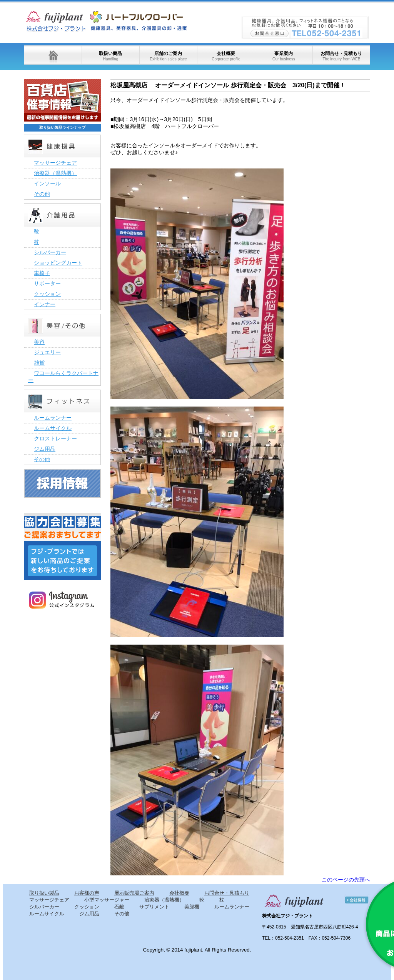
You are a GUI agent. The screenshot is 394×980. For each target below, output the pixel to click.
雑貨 (39, 363)
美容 (39, 342)
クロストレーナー (55, 438)
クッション (47, 294)
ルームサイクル (53, 428)
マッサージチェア (55, 163)
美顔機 (192, 907)
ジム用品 (45, 449)
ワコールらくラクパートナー (63, 377)
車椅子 (42, 273)
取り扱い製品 (44, 893)
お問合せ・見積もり (341, 56)
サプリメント (154, 907)
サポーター (47, 283)
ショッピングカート (58, 263)
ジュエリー (47, 352)
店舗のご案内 (168, 56)
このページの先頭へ (346, 880)
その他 (42, 194)
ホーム (53, 55)
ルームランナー (53, 418)
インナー (45, 304)
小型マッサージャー (107, 900)
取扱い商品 (110, 56)
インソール (47, 183)
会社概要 (226, 56)
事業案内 (284, 56)
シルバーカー (50, 252)
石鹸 (119, 907)
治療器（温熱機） (55, 173)
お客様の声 (87, 893)
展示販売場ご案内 (134, 893)
